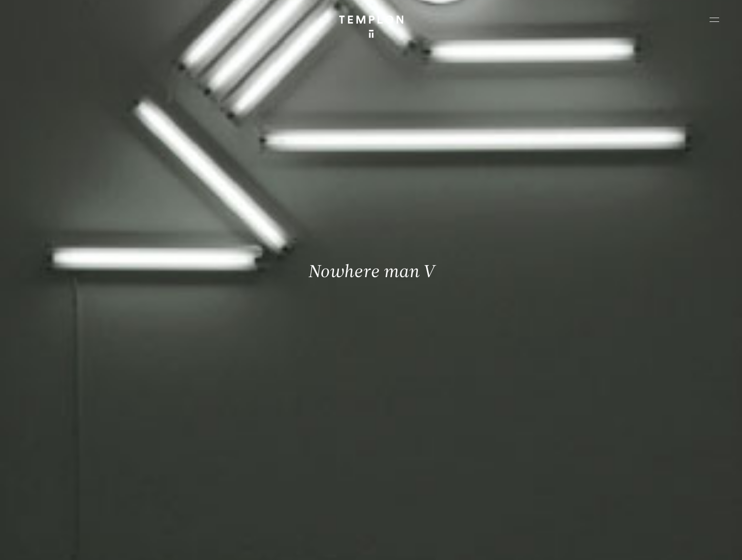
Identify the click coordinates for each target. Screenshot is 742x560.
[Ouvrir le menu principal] (714, 20)
